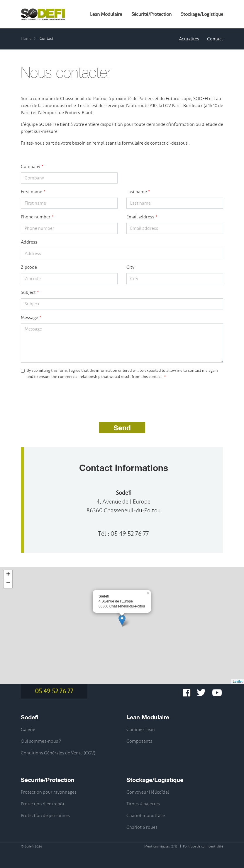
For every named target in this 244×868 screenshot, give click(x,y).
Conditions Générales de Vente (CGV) (58, 753)
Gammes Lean (141, 730)
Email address (140, 217)
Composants (139, 741)
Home (26, 38)
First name (32, 192)
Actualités (189, 39)
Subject (28, 292)
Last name (137, 192)
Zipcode (29, 267)
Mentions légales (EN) (161, 846)
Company (30, 167)
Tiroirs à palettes (143, 804)
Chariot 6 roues (142, 827)
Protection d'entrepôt (43, 804)
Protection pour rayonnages (49, 792)
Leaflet (238, 682)
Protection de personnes (45, 816)
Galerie (28, 730)
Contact (215, 39)
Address (29, 242)
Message (29, 318)
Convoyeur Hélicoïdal (148, 792)
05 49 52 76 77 (130, 534)
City (130, 267)
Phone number (36, 217)
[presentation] (65, 397)
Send (122, 428)
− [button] (8, 583)
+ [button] (8, 575)
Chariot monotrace (146, 816)
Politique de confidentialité (203, 846)
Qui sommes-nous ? (41, 741)
